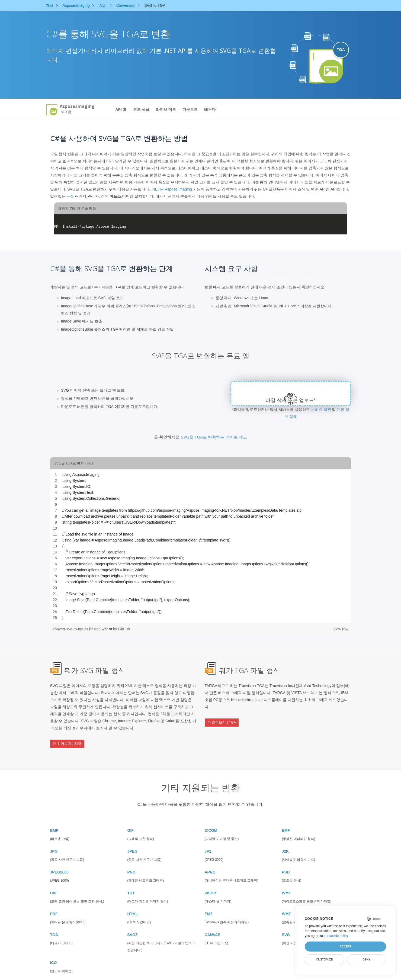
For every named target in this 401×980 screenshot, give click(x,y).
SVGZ (133, 921)
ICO (54, 949)
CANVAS (213, 921)
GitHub (124, 629)
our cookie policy (336, 936)
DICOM (211, 817)
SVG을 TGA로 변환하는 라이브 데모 (214, 437)
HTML (133, 900)
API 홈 (121, 109)
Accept (345, 946)
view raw (341, 629)
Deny (366, 959)
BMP (54, 817)
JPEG (132, 838)
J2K (285, 838)
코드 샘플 (141, 109)
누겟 (70, 196)
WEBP (210, 879)
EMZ (209, 900)
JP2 (208, 838)
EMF (286, 817)
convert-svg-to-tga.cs (71, 629)
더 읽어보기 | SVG (67, 738)
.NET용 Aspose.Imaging (172, 189)
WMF (286, 879)
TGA (54, 921)
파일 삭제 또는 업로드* (291, 400)
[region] (201, 546)
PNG (131, 859)
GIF (131, 817)
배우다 (210, 109)
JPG (54, 838)
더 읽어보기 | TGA (222, 717)
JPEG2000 (60, 859)
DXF (54, 879)
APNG (210, 859)
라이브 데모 (166, 109)
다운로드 (190, 109)
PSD (286, 859)
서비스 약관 (321, 410)
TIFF (131, 879)
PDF (54, 900)
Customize (325, 959)
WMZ (286, 900)
